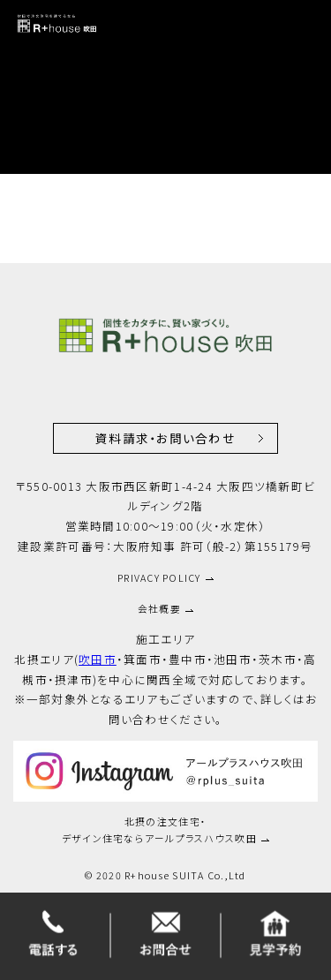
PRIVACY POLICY (159, 577)
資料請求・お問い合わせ (165, 438)
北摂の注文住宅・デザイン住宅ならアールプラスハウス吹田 (159, 829)
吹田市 (98, 659)
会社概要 (159, 608)
